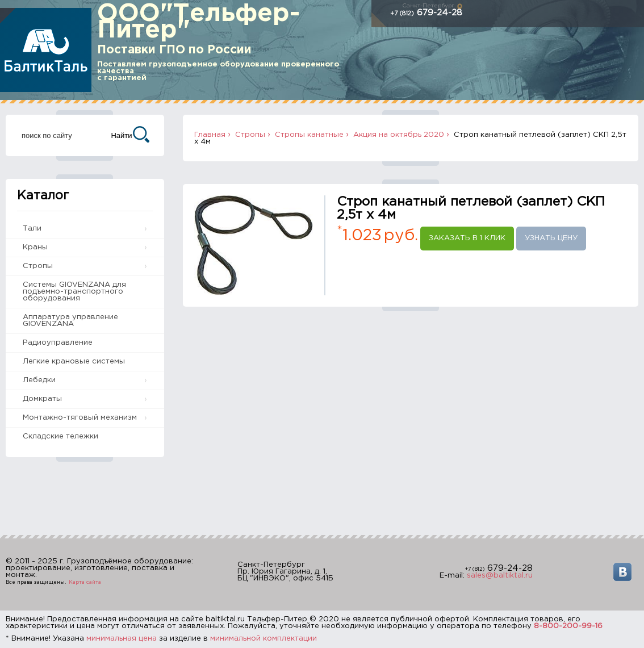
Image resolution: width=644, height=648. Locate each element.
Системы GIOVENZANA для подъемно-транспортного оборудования (74, 292)
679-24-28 (426, 13)
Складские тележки (60, 436)
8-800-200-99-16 (568, 626)
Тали (32, 229)
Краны (35, 247)
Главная (210, 135)
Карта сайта (85, 582)
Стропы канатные (309, 135)
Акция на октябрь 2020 (399, 135)
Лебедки (39, 380)
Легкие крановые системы (74, 361)
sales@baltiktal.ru (500, 576)
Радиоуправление (58, 343)
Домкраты (42, 399)
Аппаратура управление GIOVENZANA (70, 321)
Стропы (38, 266)
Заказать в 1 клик (467, 238)
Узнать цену (551, 238)
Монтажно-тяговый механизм (80, 418)
